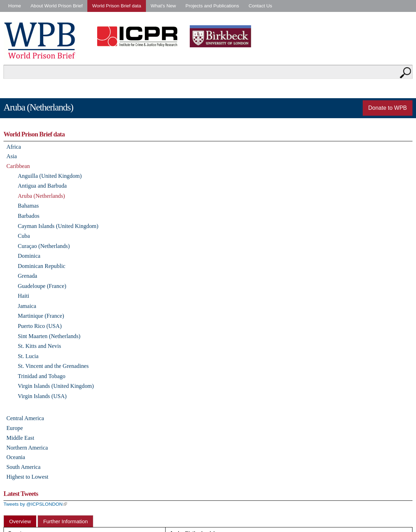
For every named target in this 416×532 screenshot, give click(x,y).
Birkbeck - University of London (225, 36)
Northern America (27, 448)
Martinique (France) (41, 316)
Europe (15, 428)
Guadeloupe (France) (42, 286)
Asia (12, 156)
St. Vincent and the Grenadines (53, 366)
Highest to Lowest (27, 477)
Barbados (29, 216)
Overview (20, 521)
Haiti (24, 296)
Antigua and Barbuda (42, 186)
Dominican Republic (42, 266)
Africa (14, 147)
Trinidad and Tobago (42, 376)
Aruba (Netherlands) (42, 196)
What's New (163, 6)
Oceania (16, 457)
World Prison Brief (42, 41)
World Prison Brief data (117, 6)
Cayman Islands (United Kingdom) (58, 226)
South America (23, 467)
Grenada (28, 276)
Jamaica (27, 306)
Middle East (20, 438)
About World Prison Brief (57, 6)
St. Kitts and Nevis (39, 346)
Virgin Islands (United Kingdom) (56, 386)
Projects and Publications (212, 6)
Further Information (65, 521)
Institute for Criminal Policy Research (139, 36)
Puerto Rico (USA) (40, 326)
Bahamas (28, 206)
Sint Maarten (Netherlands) (49, 336)
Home (15, 6)
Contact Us (260, 6)
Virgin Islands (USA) (42, 396)
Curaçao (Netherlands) (44, 246)
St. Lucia (28, 356)
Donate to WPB (388, 108)
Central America (25, 418)
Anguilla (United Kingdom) (50, 176)
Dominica (29, 256)
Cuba (24, 236)
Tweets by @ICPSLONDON (35, 504)
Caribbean (18, 166)
